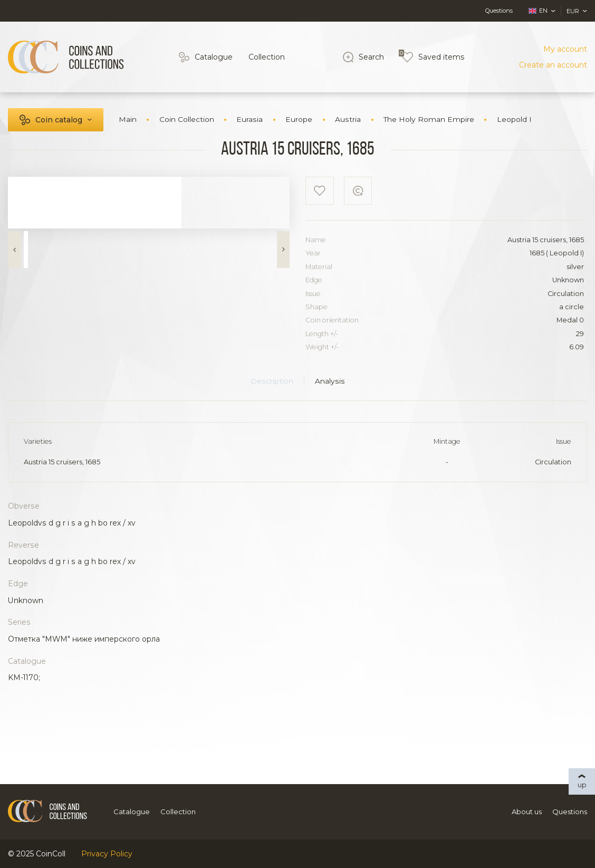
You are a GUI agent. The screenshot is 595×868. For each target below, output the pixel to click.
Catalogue (214, 57)
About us (527, 812)
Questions (499, 11)
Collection (267, 57)
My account (565, 49)
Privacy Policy (107, 854)
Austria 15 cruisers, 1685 (62, 462)
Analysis (330, 381)
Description (272, 381)
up (582, 785)
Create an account (553, 65)
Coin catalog (59, 120)
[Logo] (66, 57)
